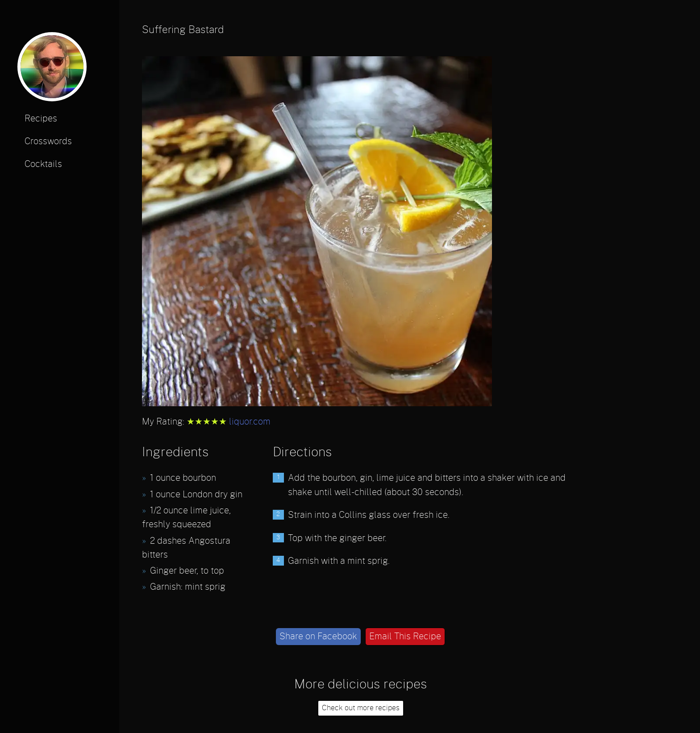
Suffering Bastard (183, 30)
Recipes (41, 119)
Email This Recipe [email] (405, 637)
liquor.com (250, 422)
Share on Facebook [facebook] (318, 637)
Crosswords (48, 142)
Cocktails (43, 164)
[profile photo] (52, 70)
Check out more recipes (361, 708)
